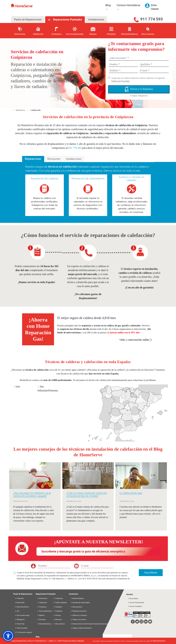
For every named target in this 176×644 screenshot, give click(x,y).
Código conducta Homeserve (82, 628)
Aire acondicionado (22, 615)
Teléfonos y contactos (80, 615)
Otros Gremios (59, 624)
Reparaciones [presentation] (33, 159)
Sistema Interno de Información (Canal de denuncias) (90, 624)
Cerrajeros (58, 607)
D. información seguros (23, 632)
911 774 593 (152, 19)
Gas (17, 611)
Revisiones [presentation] (54, 159)
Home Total (20, 624)
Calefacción (36, 110)
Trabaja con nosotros (79, 620)
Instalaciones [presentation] (74, 159)
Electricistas (42, 598)
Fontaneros (42, 607)
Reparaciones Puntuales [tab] (67, 20)
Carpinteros (58, 598)
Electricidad (20, 603)
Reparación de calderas (45, 178)
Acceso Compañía (135, 606)
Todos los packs (21, 628)
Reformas (58, 620)
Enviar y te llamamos (139, 89)
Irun (18, 386)
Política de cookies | (120, 641)
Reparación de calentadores (88, 178)
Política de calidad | (145, 641)
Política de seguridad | (133, 641)
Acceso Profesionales (136, 603)
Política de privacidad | (107, 641)
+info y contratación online (136, 340)
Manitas (41, 615)
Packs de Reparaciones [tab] (28, 20)
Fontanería (19, 598)
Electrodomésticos (22, 607)
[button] (8, 636)
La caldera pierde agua (131, 493)
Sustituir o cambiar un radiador (131, 179)
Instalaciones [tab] (96, 20)
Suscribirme (151, 573)
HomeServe (21, 110)
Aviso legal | (96, 641)
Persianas (41, 620)
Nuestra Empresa (78, 598)
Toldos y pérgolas (60, 603)
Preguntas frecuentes (79, 611)
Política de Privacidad (120, 81)
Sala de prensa (77, 607)
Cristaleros (58, 611)
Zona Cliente (133, 599)
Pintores (57, 615)
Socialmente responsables (81, 603)
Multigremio (20, 620)
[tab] (33, 159)
